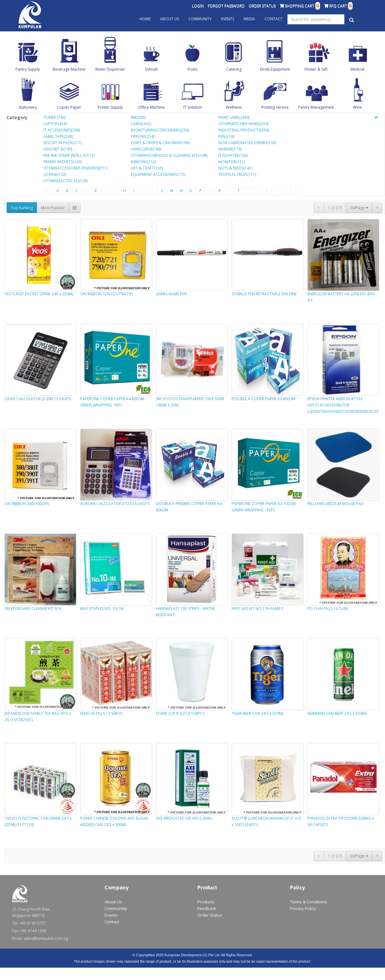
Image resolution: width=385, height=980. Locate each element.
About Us (170, 19)
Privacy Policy (303, 908)
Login (198, 6)
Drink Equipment (275, 69)
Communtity (116, 908)
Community (200, 19)
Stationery (28, 107)
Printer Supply (110, 107)
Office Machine (151, 107)
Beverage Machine (69, 69)
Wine (357, 107)
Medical (357, 69)
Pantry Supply (28, 69)
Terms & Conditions (309, 902)
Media (249, 19)
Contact (274, 19)
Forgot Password (226, 6)
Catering (234, 69)
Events (228, 19)
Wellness (234, 107)
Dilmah (151, 69)
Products (206, 902)
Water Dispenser (110, 69)
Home (145, 19)
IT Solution (192, 107)
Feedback (207, 908)
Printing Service (275, 107)
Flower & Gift (316, 69)
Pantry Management (316, 107)
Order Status (262, 6)
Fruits (192, 69)
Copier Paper (69, 107)
